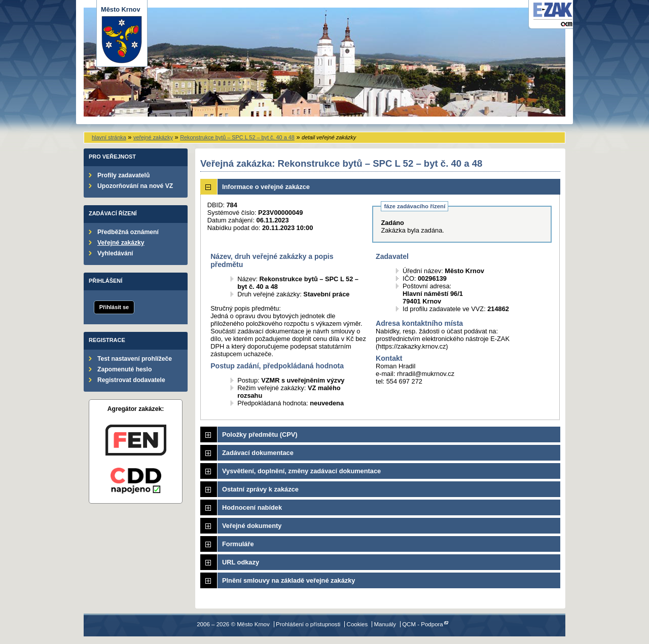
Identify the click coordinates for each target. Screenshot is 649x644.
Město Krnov (122, 35)
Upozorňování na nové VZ (135, 186)
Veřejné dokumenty (252, 526)
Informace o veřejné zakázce (266, 187)
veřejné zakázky (153, 137)
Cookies (357, 624)
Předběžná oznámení (128, 232)
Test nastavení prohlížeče (135, 359)
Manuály (385, 624)
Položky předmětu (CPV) (260, 434)
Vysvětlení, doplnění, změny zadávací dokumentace (301, 471)
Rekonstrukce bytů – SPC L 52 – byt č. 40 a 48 (237, 137)
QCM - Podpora (423, 624)
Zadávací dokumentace (258, 453)
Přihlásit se (114, 307)
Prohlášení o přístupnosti (308, 624)
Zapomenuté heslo (124, 369)
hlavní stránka (109, 137)
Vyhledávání (115, 253)
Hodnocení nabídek (252, 507)
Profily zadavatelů (123, 175)
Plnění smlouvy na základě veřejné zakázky (289, 580)
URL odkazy (241, 562)
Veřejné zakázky (121, 243)
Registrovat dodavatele (131, 380)
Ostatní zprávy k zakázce (260, 489)
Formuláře (238, 544)
